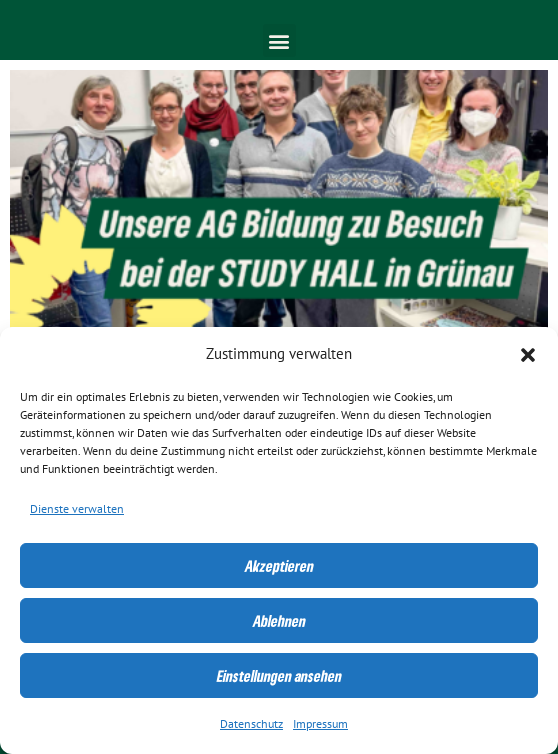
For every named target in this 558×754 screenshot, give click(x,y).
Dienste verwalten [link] (77, 509)
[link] (279, 204)
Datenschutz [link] (251, 724)
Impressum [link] (320, 724)
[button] (528, 355)
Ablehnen (279, 621)
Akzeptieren (279, 566)
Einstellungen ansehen (279, 676)
